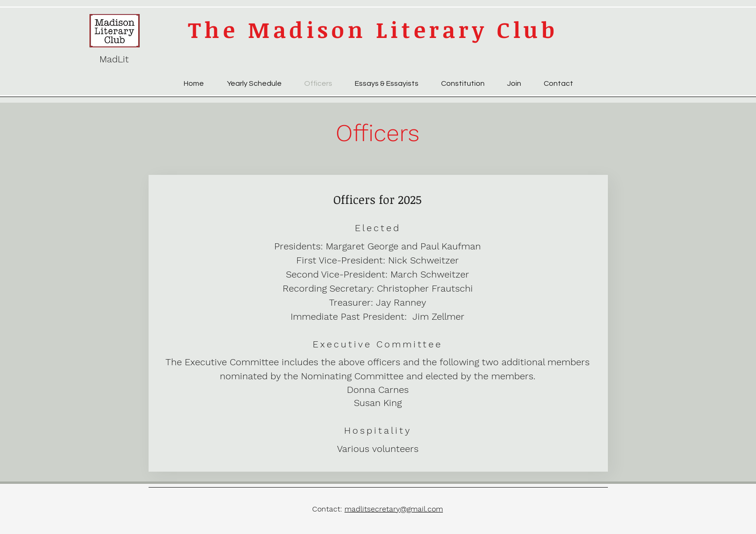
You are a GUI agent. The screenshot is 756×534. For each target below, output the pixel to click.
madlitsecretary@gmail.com (394, 509)
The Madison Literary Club (373, 29)
